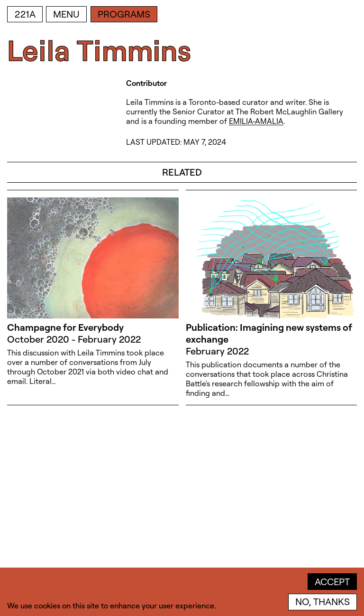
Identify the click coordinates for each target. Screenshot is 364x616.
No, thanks (323, 602)
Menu (66, 14)
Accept (332, 582)
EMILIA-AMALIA (256, 121)
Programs (124, 14)
